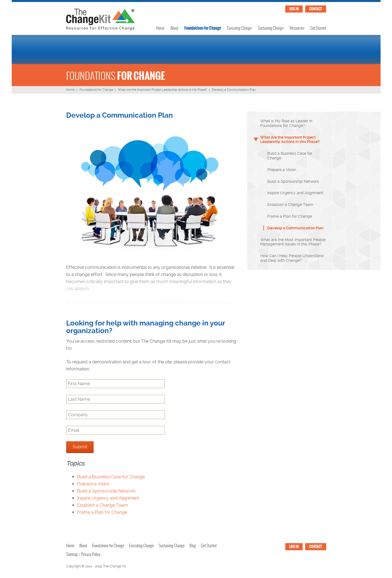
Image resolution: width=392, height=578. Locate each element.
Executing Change (239, 28)
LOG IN (294, 9)
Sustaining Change (271, 28)
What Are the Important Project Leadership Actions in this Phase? (162, 90)
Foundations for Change (203, 28)
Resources (297, 28)
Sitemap (72, 554)
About (174, 28)
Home (160, 28)
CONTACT (316, 9)
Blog (193, 546)
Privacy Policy (91, 554)
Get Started (318, 28)
